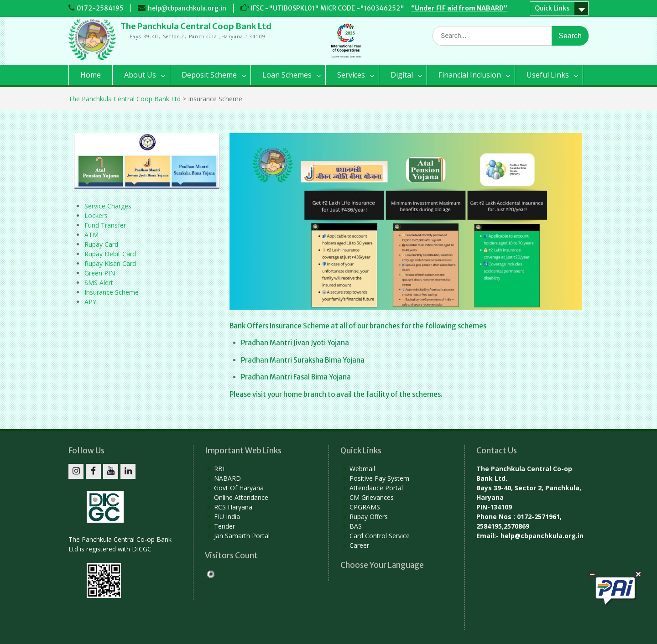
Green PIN (100, 273)
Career (359, 545)
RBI (219, 469)
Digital (402, 75)
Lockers (96, 216)
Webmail (362, 469)
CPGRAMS (365, 507)
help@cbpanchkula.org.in (187, 8)
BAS (356, 526)
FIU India (227, 517)
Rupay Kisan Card (110, 263)
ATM (91, 235)
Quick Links (552, 8)
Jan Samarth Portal (242, 536)
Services (351, 75)
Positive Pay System (379, 478)
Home (91, 75)
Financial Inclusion (470, 75)
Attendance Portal (376, 488)
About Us (140, 75)
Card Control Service (380, 536)
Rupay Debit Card (110, 254)
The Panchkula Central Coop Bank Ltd (196, 26)
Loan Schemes (287, 75)
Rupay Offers (369, 517)
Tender (224, 526)
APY (90, 302)
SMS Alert (99, 283)
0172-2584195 (100, 8)
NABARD (227, 478)
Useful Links (548, 75)
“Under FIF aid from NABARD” (459, 8)
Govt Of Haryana (239, 488)
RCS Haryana (233, 507)
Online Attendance (241, 497)
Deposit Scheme (209, 75)
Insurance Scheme (112, 292)
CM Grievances (372, 497)
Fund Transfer (105, 225)
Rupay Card (101, 244)
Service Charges (108, 206)
